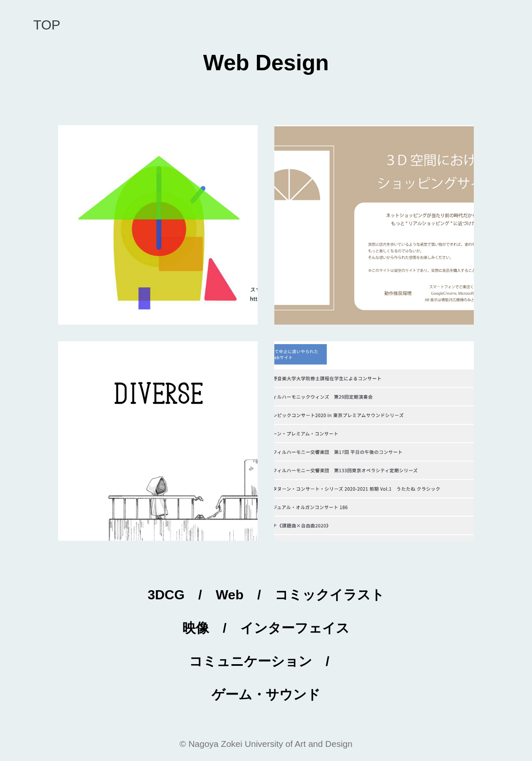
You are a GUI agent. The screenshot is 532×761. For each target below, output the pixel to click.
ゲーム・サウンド (266, 695)
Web (230, 595)
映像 (196, 628)
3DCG (166, 595)
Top (47, 25)
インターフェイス (295, 628)
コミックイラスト (330, 595)
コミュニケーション (251, 661)
